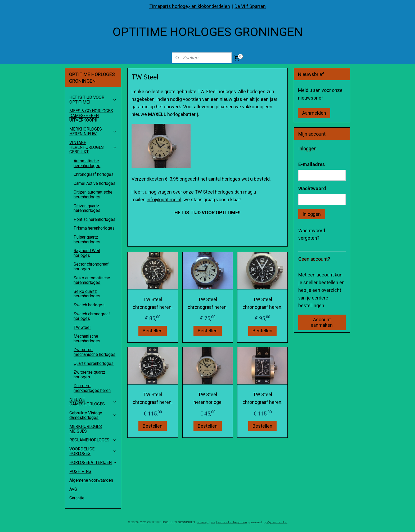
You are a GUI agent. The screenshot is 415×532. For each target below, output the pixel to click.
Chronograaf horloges (94, 174)
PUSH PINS (80, 471)
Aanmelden (314, 113)
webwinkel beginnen (232, 522)
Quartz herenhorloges (94, 363)
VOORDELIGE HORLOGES (93, 451)
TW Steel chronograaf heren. (153, 303)
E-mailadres (312, 164)
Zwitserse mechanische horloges (94, 352)
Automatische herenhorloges (87, 163)
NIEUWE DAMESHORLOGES (93, 402)
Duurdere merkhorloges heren (92, 388)
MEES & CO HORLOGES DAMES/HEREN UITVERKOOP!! (91, 115)
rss (213, 522)
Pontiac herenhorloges (94, 219)
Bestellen (153, 331)
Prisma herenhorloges (94, 228)
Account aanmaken (322, 322)
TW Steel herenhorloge (207, 398)
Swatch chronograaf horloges (92, 316)
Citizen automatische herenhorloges (93, 195)
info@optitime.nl (164, 200)
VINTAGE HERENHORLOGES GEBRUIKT (93, 147)
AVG (73, 489)
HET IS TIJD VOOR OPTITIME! (93, 100)
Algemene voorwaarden (91, 480)
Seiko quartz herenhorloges (87, 294)
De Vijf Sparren (250, 6)
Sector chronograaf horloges (91, 267)
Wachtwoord (312, 188)
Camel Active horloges (94, 183)
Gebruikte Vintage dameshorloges (93, 415)
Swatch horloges (89, 305)
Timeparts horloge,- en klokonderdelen (190, 6)
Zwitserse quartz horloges (89, 375)
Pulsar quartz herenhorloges (87, 240)
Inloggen (312, 214)
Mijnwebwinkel (277, 522)
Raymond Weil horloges (87, 253)
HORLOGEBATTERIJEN (93, 462)
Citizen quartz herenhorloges (87, 208)
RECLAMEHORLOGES (93, 440)
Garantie (77, 498)
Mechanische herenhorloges (87, 339)
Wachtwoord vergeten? (312, 234)
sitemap (203, 522)
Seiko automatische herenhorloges (92, 280)
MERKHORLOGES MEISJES (86, 429)
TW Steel (82, 327)
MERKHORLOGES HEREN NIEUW (93, 131)
